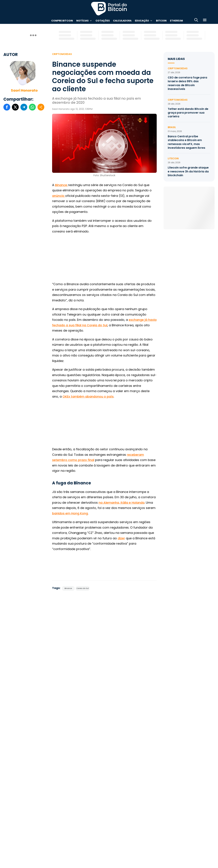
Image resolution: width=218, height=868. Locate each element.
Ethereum (176, 21)
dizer (121, 538)
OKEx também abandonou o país (88, 396)
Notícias (82, 21)
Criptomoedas (62, 54)
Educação (142, 21)
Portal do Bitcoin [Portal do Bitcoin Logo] (109, 9)
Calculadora (122, 21)
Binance (61, 185)
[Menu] (205, 21)
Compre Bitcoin (62, 21)
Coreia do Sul (83, 588)
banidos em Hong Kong (70, 513)
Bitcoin (161, 21)
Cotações (103, 21)
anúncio (59, 196)
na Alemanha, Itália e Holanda (122, 503)
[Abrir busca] (196, 21)
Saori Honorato (24, 90)
